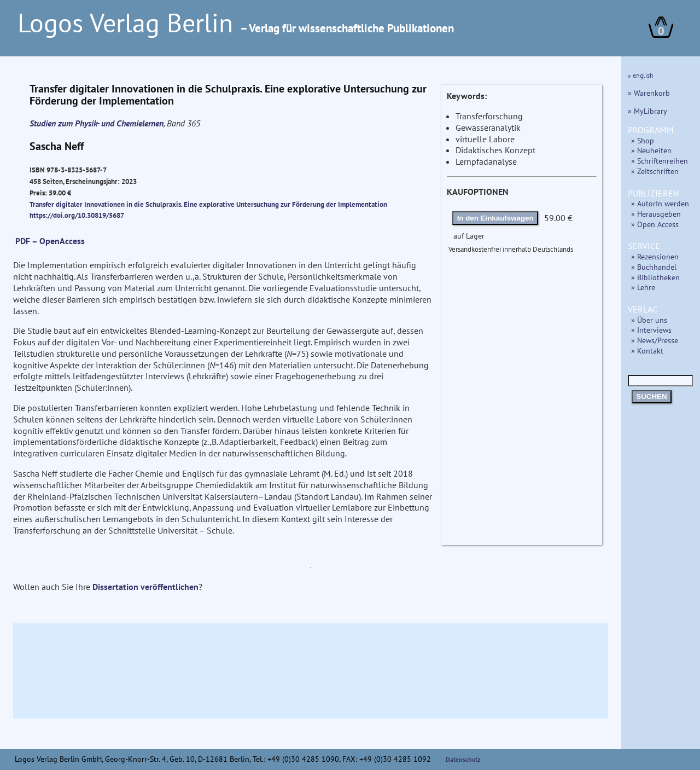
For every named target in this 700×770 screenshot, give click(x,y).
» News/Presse (655, 340)
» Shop (643, 140)
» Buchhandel (654, 267)
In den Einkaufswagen (495, 218)
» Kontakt (647, 351)
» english (641, 75)
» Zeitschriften (655, 171)
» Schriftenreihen (660, 161)
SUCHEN (651, 396)
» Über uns (649, 320)
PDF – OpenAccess (50, 241)
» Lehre (643, 287)
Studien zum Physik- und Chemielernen (97, 123)
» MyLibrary (647, 111)
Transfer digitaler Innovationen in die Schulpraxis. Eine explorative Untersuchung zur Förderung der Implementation (208, 204)
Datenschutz (463, 759)
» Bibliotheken (655, 277)
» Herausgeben (656, 214)
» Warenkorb (649, 93)
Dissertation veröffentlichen (145, 587)
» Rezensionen (655, 256)
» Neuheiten (651, 150)
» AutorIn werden (660, 203)
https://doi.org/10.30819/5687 (77, 215)
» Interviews (651, 330)
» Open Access (655, 224)
